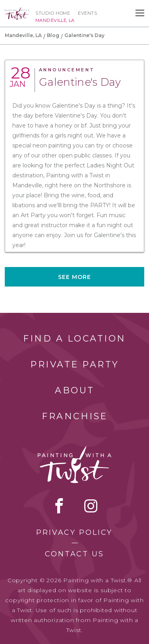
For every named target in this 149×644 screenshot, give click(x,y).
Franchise (75, 416)
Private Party (75, 364)
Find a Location (74, 339)
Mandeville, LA (23, 35)
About (75, 390)
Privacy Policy (74, 532)
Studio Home (53, 13)
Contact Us (74, 554)
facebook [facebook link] (59, 506)
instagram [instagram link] (91, 506)
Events (87, 13)
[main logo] (17, 11)
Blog (53, 35)
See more (75, 277)
